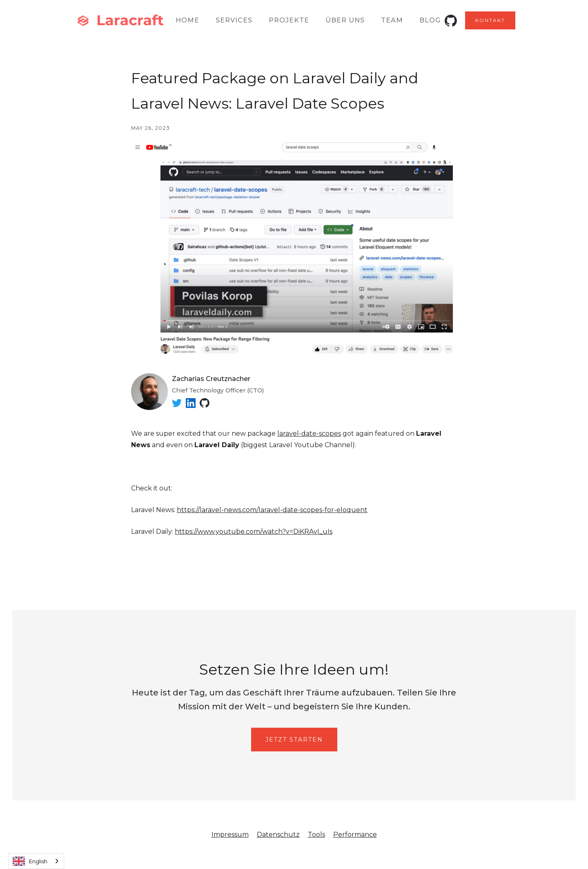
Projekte (289, 20)
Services (234, 20)
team (392, 20)
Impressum (230, 834)
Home (187, 20)
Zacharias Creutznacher (211, 379)
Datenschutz (278, 834)
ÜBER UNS (345, 20)
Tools (316, 834)
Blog (430, 20)
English (30, 861)
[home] (121, 21)
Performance (355, 834)
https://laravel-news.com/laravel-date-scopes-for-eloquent (272, 510)
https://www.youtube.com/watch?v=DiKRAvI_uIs (254, 531)
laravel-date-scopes (309, 433)
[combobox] (36, 861)
